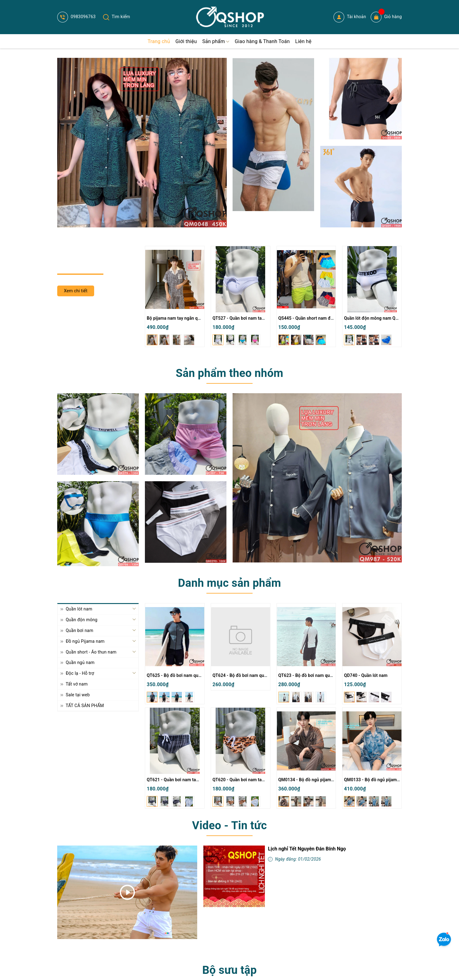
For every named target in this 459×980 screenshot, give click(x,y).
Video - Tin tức (229, 826)
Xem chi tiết (76, 291)
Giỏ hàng (386, 17)
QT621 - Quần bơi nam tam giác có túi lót (187, 780)
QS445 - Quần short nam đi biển (310, 318)
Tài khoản (350, 17)
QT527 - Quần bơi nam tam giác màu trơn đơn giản (262, 318)
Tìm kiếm (117, 17)
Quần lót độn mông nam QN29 (374, 318)
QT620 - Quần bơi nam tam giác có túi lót (253, 780)
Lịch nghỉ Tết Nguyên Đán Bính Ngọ (307, 849)
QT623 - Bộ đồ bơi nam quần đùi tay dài (317, 675)
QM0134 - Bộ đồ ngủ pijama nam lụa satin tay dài (327, 780)
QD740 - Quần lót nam (366, 675)
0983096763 (76, 17)
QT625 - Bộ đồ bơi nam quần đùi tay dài (186, 675)
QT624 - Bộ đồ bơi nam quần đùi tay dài (252, 675)
